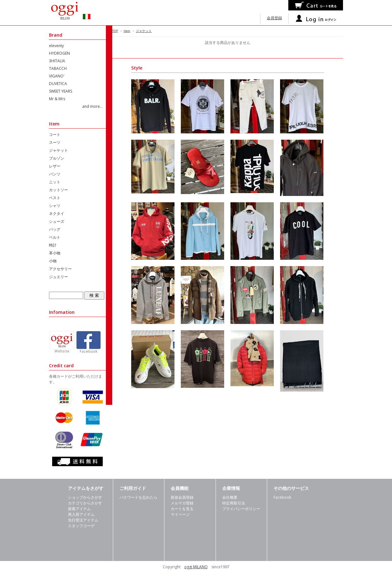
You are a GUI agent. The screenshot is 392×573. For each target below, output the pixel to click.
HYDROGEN (59, 53)
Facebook (282, 497)
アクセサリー (60, 269)
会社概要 (230, 497)
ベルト (55, 237)
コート (55, 134)
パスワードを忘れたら (138, 497)
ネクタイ (57, 213)
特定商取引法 (234, 503)
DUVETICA (58, 84)
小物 (53, 261)
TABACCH (58, 68)
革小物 (55, 253)
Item (127, 31)
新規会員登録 (182, 497)
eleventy (56, 46)
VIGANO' (57, 76)
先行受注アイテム (83, 520)
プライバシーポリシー (241, 509)
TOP (115, 31)
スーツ (55, 142)
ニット (55, 182)
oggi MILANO (196, 567)
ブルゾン (57, 158)
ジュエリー (58, 277)
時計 (53, 245)
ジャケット (144, 31)
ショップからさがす (85, 497)
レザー (55, 166)
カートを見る (182, 509)
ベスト (55, 198)
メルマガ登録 (182, 503)
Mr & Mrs (57, 99)
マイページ (180, 514)
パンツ (55, 174)
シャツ (55, 206)
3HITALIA (57, 61)
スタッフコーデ (81, 526)
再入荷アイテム (81, 514)
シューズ (57, 221)
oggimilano (74, 13)
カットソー (58, 190)
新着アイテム (79, 509)
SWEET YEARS (61, 91)
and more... (92, 106)
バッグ (55, 229)
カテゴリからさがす (85, 503)
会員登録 (274, 18)
